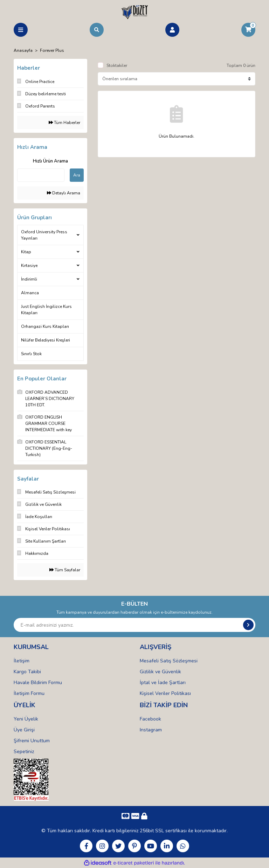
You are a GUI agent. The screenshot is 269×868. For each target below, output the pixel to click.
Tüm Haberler (64, 123)
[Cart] (248, 30)
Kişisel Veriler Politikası (165, 693)
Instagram (151, 730)
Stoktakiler (117, 66)
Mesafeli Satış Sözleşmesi (169, 661)
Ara (77, 175)
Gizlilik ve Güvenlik (160, 672)
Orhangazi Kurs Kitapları (45, 326)
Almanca (30, 293)
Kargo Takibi (27, 672)
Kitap (26, 252)
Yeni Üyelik (26, 719)
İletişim (22, 661)
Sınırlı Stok (31, 354)
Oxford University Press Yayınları (44, 235)
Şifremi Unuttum (32, 741)
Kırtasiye (29, 266)
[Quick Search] (41, 175)
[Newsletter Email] (134, 625)
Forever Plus (52, 50)
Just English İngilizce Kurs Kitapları (46, 310)
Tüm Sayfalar (65, 570)
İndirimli (29, 279)
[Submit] (248, 625)
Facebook (150, 719)
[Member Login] (172, 30)
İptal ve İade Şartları (163, 683)
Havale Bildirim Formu (38, 683)
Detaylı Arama (64, 193)
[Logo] (134, 12)
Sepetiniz (24, 752)
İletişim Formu (29, 693)
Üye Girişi (24, 730)
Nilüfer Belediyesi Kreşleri (46, 340)
